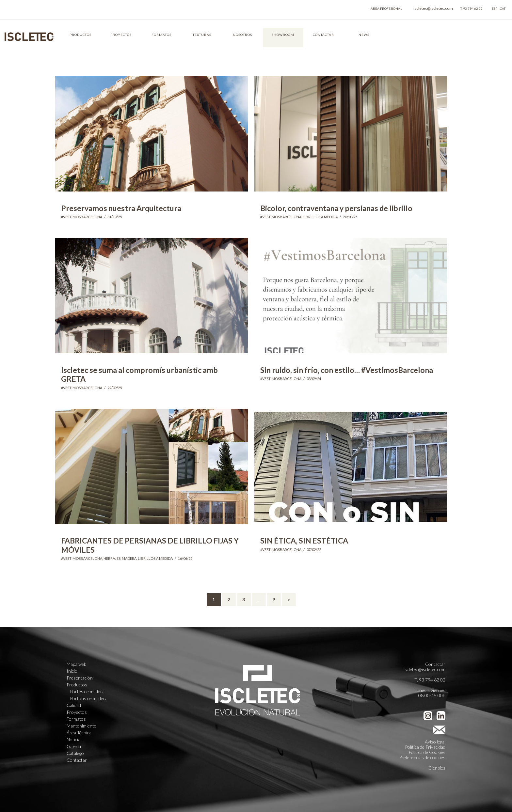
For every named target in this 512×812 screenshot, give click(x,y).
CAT (503, 8)
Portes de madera (87, 692)
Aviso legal (435, 742)
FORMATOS (161, 35)
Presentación (80, 678)
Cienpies (437, 768)
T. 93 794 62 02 (472, 8)
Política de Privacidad (425, 747)
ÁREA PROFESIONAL (386, 8)
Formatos (76, 719)
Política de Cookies (427, 752)
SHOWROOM (283, 35)
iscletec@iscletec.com (433, 8)
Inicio (72, 671)
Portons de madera (89, 698)
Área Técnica (79, 733)
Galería (74, 746)
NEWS (364, 35)
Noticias (75, 740)
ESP (495, 8)
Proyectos (77, 712)
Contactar (77, 760)
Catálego (75, 753)
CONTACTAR (323, 35)
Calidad (74, 705)
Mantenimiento (82, 726)
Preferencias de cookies (422, 757)
